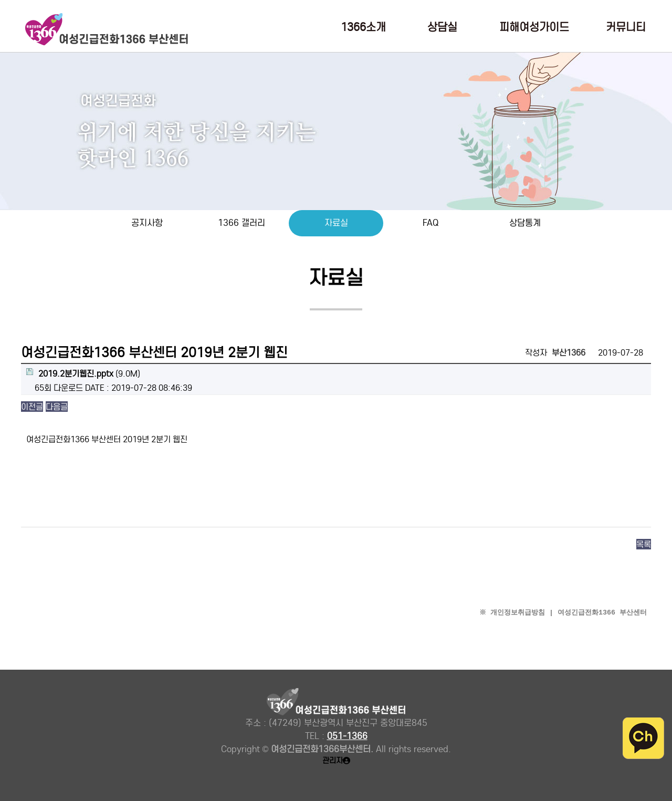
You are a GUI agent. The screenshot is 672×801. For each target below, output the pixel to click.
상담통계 (525, 223)
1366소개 (363, 28)
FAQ (430, 223)
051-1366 (347, 736)
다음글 (57, 407)
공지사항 (147, 223)
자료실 (336, 223)
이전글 (32, 407)
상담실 (442, 28)
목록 (644, 544)
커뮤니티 (626, 28)
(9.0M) (83, 373)
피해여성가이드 (534, 28)
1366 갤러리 (241, 223)
